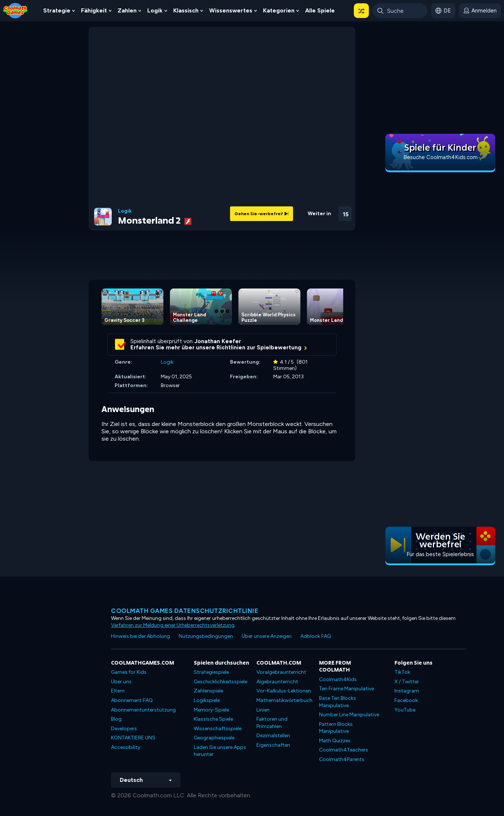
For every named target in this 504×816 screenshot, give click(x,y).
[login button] (480, 11)
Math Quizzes (335, 741)
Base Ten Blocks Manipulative (338, 702)
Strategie (57, 10)
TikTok (402, 672)
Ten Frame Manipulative (346, 689)
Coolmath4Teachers (344, 750)
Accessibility (126, 747)
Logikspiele (207, 700)
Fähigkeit (94, 10)
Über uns (121, 682)
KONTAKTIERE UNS (133, 738)
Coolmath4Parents (342, 759)
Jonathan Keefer (218, 341)
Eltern (118, 691)
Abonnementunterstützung (143, 710)
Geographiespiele (214, 738)
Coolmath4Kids (338, 679)
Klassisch (186, 10)
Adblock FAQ (316, 636)
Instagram (407, 691)
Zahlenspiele (208, 691)
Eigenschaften (273, 745)
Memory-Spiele (211, 710)
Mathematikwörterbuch (284, 700)
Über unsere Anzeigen (267, 636)
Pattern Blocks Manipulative (336, 728)
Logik (155, 10)
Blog (116, 719)
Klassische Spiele (213, 719)
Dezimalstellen (273, 736)
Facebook (406, 700)
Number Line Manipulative (349, 715)
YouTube (405, 710)
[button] (361, 11)
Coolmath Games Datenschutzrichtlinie (185, 611)
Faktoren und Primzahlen (272, 723)
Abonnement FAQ (132, 700)
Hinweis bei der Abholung (140, 636)
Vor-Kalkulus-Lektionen (284, 691)
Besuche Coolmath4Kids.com (440, 157)
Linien (263, 710)
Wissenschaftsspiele (218, 729)
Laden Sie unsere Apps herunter (220, 751)
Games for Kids (129, 672)
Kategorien (279, 10)
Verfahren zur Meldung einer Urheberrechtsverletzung (173, 625)
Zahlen (127, 10)
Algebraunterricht (277, 682)
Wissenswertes (231, 10)
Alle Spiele (320, 10)
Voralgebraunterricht (281, 672)
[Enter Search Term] (400, 11)
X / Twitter (407, 682)
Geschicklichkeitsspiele (220, 682)
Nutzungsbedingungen (206, 636)
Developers (124, 729)
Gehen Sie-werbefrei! (262, 214)
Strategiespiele (211, 672)
